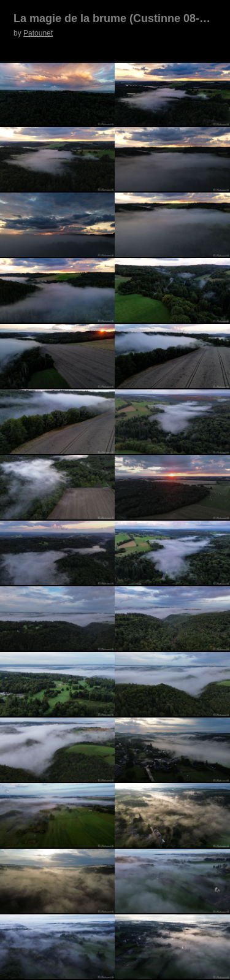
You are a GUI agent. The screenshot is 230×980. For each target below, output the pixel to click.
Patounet (38, 33)
